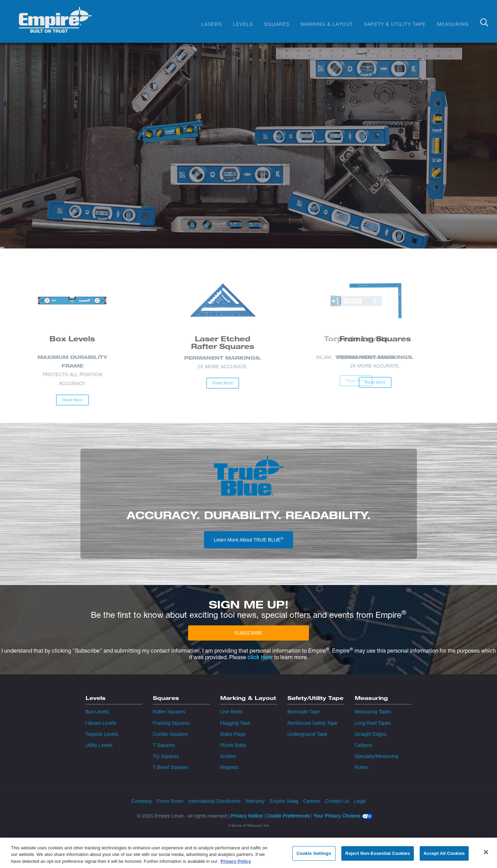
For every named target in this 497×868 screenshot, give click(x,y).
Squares (277, 24)
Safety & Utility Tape (395, 24)
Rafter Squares (169, 712)
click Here (260, 657)
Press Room (170, 801)
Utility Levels (99, 745)
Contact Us (337, 801)
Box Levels (97, 712)
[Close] (486, 855)
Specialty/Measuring (377, 756)
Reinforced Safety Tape (313, 723)
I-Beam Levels (101, 723)
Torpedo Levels (102, 734)
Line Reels (232, 712)
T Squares (164, 745)
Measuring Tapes (373, 712)
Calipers (364, 745)
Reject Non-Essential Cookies (377, 856)
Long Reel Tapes (373, 723)
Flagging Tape (235, 723)
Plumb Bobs (233, 745)
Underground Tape (308, 734)
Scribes (228, 756)
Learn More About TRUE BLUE (248, 539)
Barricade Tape (304, 712)
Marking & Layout (327, 24)
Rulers (362, 767)
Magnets (230, 767)
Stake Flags (233, 734)
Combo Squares (170, 734)
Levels (243, 24)
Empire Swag (284, 801)
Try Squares (166, 756)
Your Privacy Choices (337, 816)
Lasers (212, 24)
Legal (360, 801)
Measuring (453, 24)
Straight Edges (371, 734)
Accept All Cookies (444, 856)
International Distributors (214, 801)
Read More (30, 400)
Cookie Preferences (288, 816)
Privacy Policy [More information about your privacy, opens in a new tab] (236, 864)
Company (142, 801)
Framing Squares (171, 723)
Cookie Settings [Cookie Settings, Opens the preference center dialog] (314, 856)
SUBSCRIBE (249, 633)
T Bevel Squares (171, 767)
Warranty (255, 801)
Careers (312, 801)
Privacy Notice (246, 816)
